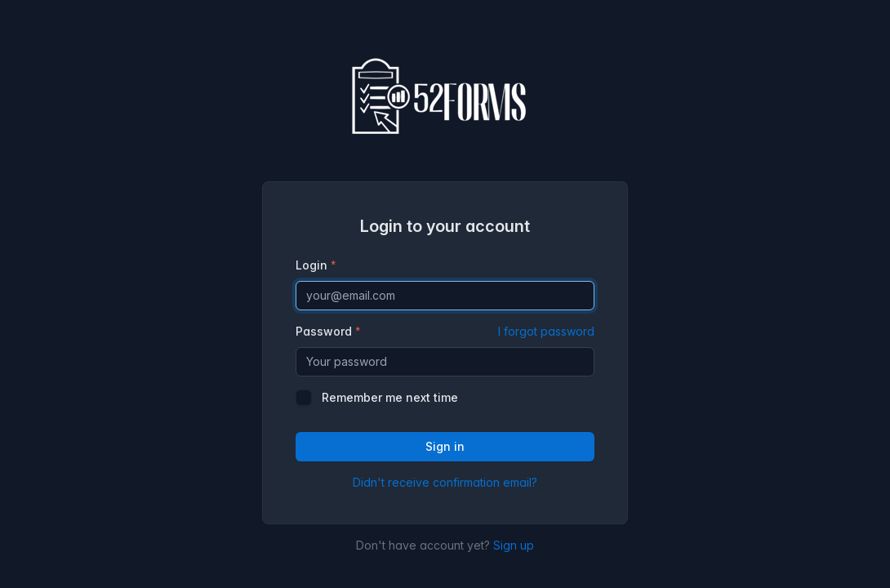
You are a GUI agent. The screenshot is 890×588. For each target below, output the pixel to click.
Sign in (445, 446)
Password (445, 332)
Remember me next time (390, 397)
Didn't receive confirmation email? (445, 482)
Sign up (514, 545)
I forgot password (546, 331)
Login (311, 265)
